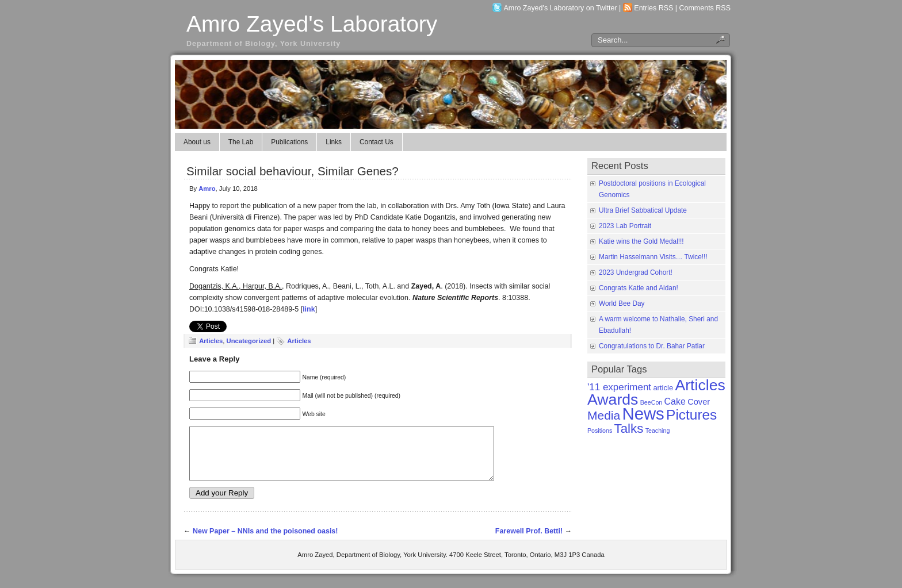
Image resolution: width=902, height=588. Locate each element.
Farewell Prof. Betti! (529, 541)
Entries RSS (653, 8)
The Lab (241, 142)
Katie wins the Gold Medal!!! (641, 241)
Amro (207, 189)
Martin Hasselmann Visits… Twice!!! (653, 257)
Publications (289, 142)
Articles (211, 341)
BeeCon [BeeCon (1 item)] (651, 402)
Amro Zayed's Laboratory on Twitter (561, 8)
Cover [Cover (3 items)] (699, 402)
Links (334, 142)
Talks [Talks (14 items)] (629, 428)
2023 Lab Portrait (625, 226)
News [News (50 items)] (643, 414)
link (309, 309)
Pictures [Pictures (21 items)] (691, 415)
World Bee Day (622, 303)
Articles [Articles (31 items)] (700, 385)
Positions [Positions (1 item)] (600, 431)
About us (197, 142)
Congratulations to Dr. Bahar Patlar (652, 346)
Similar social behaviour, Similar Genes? (293, 171)
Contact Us (377, 142)
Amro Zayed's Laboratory (312, 24)
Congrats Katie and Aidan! (639, 288)
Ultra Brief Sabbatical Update (643, 210)
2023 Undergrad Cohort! (636, 272)
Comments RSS (705, 8)
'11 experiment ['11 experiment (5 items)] (619, 387)
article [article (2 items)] (663, 388)
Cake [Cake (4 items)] (675, 401)
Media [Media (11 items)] (604, 415)
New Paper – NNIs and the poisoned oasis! (265, 541)
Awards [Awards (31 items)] (613, 399)
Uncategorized (249, 341)
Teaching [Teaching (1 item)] (658, 431)
